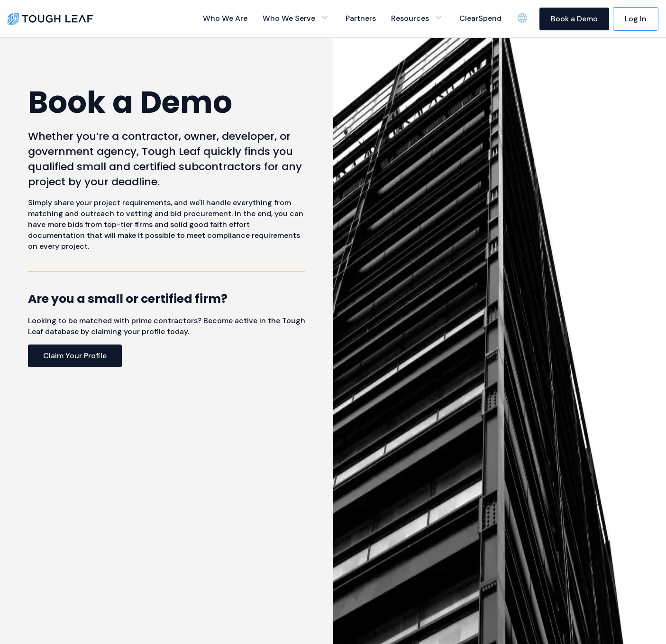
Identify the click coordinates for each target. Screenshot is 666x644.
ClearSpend (480, 18)
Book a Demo (574, 19)
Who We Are (225, 18)
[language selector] (522, 18)
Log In (636, 19)
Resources (418, 18)
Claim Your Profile (75, 356)
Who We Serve (297, 18)
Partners (361, 18)
